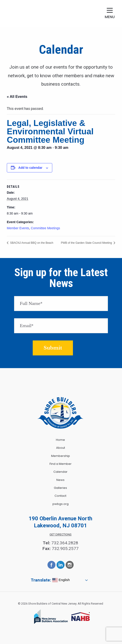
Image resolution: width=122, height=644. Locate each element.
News (60, 480)
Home (60, 440)
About (61, 448)
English (61, 580)
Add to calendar (30, 168)
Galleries (60, 488)
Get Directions (61, 534)
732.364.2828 (65, 543)
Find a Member (61, 464)
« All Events (17, 97)
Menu (110, 17)
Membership (61, 456)
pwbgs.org (61, 504)
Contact (60, 496)
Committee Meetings (45, 228)
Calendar (60, 472)
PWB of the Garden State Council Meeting (87, 243)
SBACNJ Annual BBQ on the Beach (31, 243)
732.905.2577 (65, 549)
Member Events (18, 228)
